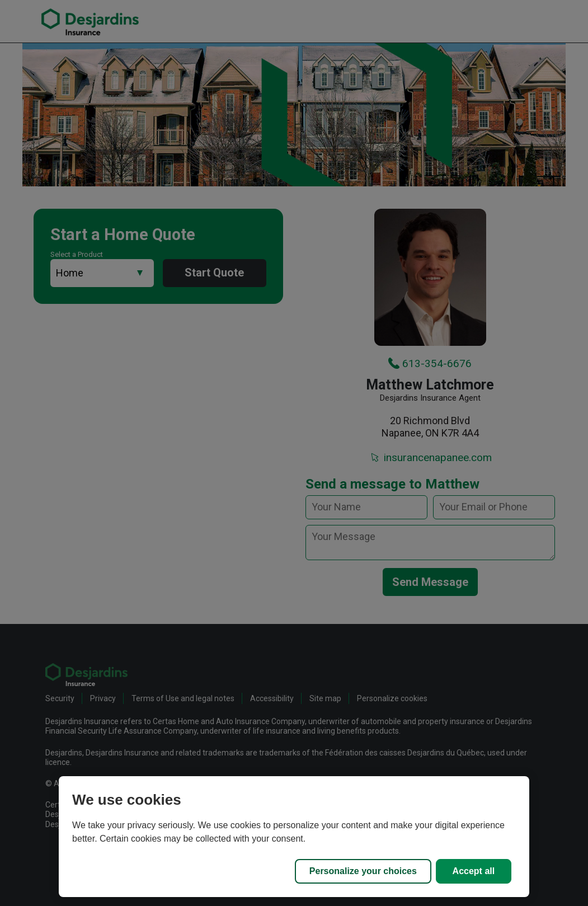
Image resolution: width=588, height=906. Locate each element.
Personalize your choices (363, 871)
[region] (294, 837)
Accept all (474, 871)
